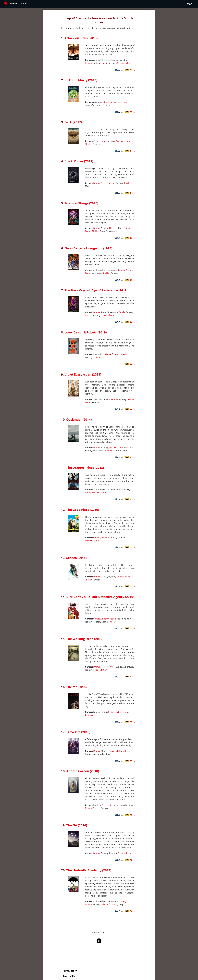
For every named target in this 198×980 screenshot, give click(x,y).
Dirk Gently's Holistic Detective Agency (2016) (100, 597)
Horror (104, 63)
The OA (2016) (77, 825)
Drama (88, 63)
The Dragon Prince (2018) (85, 468)
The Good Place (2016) (83, 510)
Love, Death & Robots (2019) (86, 332)
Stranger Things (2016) (81, 203)
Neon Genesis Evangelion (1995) (88, 248)
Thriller (89, 144)
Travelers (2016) (78, 732)
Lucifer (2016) (76, 687)
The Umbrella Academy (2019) (89, 870)
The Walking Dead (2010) (85, 639)
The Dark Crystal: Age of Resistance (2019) (96, 290)
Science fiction (124, 63)
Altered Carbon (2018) (83, 771)
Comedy (108, 102)
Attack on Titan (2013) (81, 38)
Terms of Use (69, 976)
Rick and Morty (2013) (81, 80)
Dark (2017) (73, 122)
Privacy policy (70, 971)
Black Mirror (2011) (79, 161)
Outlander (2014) (79, 419)
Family (122, 312)
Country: (99, 933)
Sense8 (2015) (76, 558)
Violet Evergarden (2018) (83, 374)
